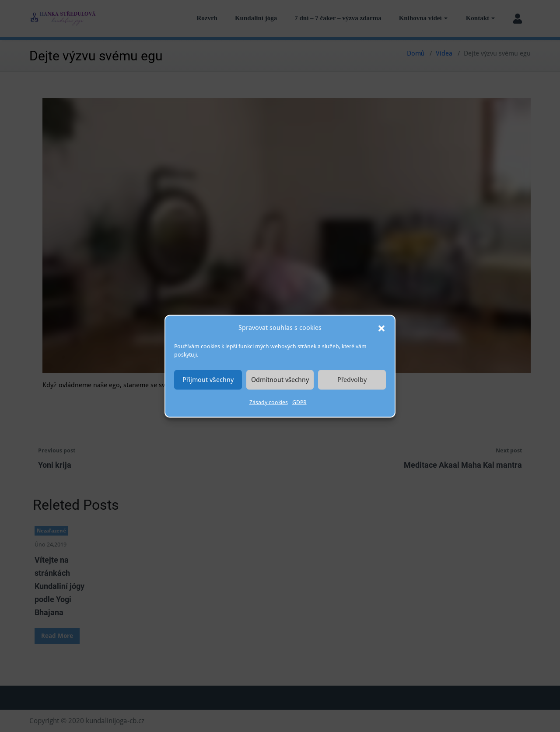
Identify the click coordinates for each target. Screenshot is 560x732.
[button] (381, 328)
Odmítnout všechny (280, 380)
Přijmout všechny (208, 380)
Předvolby (352, 380)
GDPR (299, 402)
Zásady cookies (269, 402)
